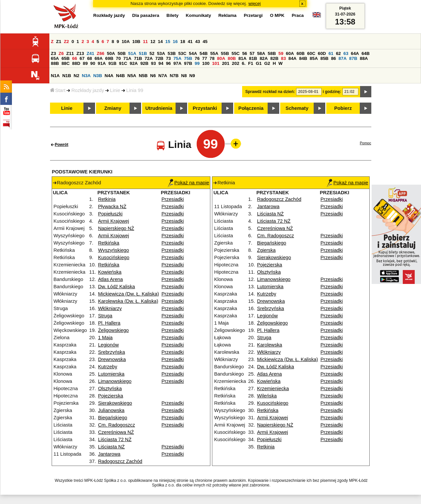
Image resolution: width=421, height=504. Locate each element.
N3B (98, 76)
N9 (192, 76)
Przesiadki (173, 199)
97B (188, 63)
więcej (255, 3)
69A (98, 58)
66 (75, 58)
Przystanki (205, 108)
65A (55, 58)
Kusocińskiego (114, 257)
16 (175, 42)
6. (244, 63)
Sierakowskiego (115, 403)
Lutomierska (111, 374)
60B (300, 53)
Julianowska (111, 410)
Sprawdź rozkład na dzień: (270, 92)
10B (136, 42)
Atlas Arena (110, 279)
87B (353, 58)
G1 (259, 63)
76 (197, 58)
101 (216, 63)
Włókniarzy (110, 308)
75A (177, 58)
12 (153, 42)
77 (205, 58)
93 (154, 63)
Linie (115, 90)
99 (197, 63)
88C (66, 63)
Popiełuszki (110, 214)
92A (134, 63)
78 (212, 58)
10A (126, 42)
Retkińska (109, 243)
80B (232, 58)
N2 (76, 76)
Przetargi (253, 15)
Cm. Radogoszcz (117, 425)
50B (122, 53)
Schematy (297, 108)
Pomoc (365, 143)
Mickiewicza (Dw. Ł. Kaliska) (129, 294)
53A (161, 53)
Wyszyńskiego (114, 250)
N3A (86, 76)
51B (143, 53)
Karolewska (270, 345)
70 (118, 58)
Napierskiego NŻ (116, 228)
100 (206, 63)
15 (168, 42)
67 (82, 58)
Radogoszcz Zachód (120, 461)
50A (111, 53)
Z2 (67, 42)
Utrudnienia (159, 108)
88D (76, 63)
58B (272, 53)
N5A (132, 76)
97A (177, 63)
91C (123, 63)
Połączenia (251, 108)
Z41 (90, 53)
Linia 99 (135, 90)
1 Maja (105, 338)
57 (252, 53)
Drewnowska (112, 359)
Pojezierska (111, 396)
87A (342, 58)
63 (346, 53)
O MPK (277, 15)
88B (55, 63)
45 (205, 42)
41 (190, 42)
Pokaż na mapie (188, 183)
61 (331, 53)
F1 (251, 63)
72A (149, 58)
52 (152, 53)
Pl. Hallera (109, 323)
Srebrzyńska (111, 352)
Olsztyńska (110, 389)
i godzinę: (332, 92)
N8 (184, 76)
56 (245, 53)
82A (264, 58)
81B (253, 58)
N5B (143, 76)
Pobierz (343, 108)
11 (145, 42)
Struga (105, 316)
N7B (174, 76)
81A (242, 58)
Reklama (227, 15)
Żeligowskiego (113, 330)
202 (236, 63)
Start (58, 90)
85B (324, 58)
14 (160, 42)
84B (303, 58)
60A (290, 53)
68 (90, 58)
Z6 (61, 53)
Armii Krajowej (114, 221)
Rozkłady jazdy (88, 90)
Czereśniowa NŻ (116, 432)
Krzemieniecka (273, 389)
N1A (55, 76)
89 (85, 63)
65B (66, 58)
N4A (109, 76)
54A (193, 53)
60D (322, 53)
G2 (267, 63)
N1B (67, 76)
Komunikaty (198, 15)
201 (226, 63)
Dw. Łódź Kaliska (117, 287)
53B (172, 53)
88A (364, 58)
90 (93, 63)
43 (198, 42)
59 (281, 53)
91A (102, 63)
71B (138, 58)
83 (283, 58)
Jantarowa (109, 454)
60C (311, 53)
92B (144, 63)
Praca (298, 15)
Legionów (108, 345)
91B (112, 63)
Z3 (54, 53)
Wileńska (267, 396)
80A (221, 58)
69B (109, 58)
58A (261, 53)
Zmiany (113, 108)
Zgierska (266, 250)
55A (214, 53)
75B (188, 58)
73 (168, 58)
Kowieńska (110, 272)
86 (333, 58)
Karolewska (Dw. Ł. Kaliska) (128, 301)
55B (225, 53)
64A (355, 53)
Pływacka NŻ (112, 206)
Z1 (59, 42)
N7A (163, 76)
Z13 (80, 53)
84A (292, 58)
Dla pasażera (146, 15)
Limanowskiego (115, 381)
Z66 (101, 53)
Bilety (173, 15)
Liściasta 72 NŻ (115, 439)
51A (132, 53)
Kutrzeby (108, 367)
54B (204, 53)
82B (274, 58)
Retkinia (107, 199)
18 (183, 42)
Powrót (62, 145)
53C (182, 53)
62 (338, 53)
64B (365, 53)
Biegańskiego (113, 418)
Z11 (70, 53)
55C (236, 53)
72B (159, 58)
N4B (120, 76)
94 (161, 63)
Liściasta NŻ (111, 447)
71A (127, 58)
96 (168, 63)
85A (314, 58)
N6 (153, 76)
